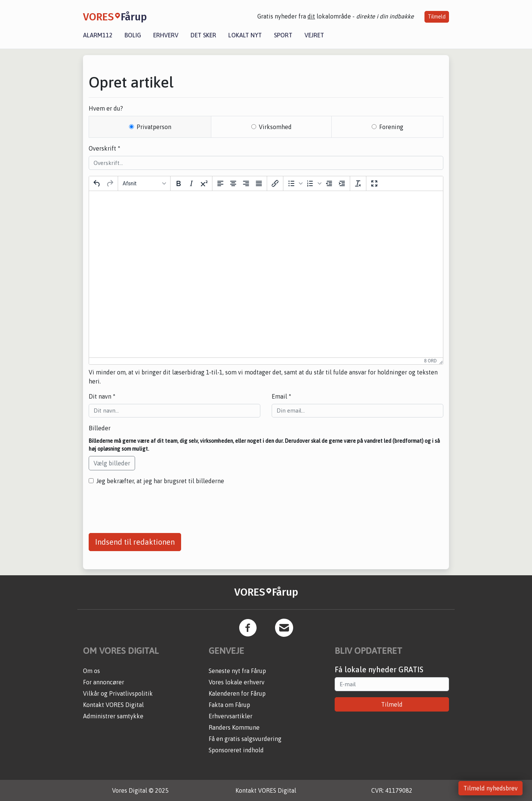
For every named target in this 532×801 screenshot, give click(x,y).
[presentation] (146, 506)
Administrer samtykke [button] (113, 716)
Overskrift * (105, 148)
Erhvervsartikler (231, 716)
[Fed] (178, 183)
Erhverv (166, 35)
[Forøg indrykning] (342, 183)
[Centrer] (233, 183)
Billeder (100, 428)
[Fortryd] (97, 183)
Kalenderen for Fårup (237, 693)
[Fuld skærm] (374, 183)
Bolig (133, 35)
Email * (281, 396)
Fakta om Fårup (229, 705)
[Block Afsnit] (144, 183)
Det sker (203, 35)
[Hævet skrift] (204, 183)
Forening (391, 127)
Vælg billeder (112, 463)
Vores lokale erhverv (237, 682)
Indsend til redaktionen (135, 542)
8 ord (430, 361)
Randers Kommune (234, 727)
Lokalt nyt (245, 35)
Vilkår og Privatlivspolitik (118, 693)
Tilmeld (437, 17)
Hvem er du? (106, 108)
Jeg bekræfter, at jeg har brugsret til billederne (160, 481)
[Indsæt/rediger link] (275, 183)
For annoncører (104, 682)
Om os (91, 671)
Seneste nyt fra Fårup (237, 671)
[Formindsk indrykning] (329, 183)
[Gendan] (110, 183)
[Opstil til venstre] (220, 183)
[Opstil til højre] (246, 183)
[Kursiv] (191, 183)
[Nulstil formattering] (358, 183)
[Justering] (259, 183)
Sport (283, 35)
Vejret (314, 35)
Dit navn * (102, 396)
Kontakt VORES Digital (113, 705)
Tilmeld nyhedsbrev (490, 788)
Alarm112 (98, 35)
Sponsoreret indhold (236, 750)
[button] (294, 183)
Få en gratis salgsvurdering (245, 739)
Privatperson (154, 127)
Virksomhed (275, 127)
